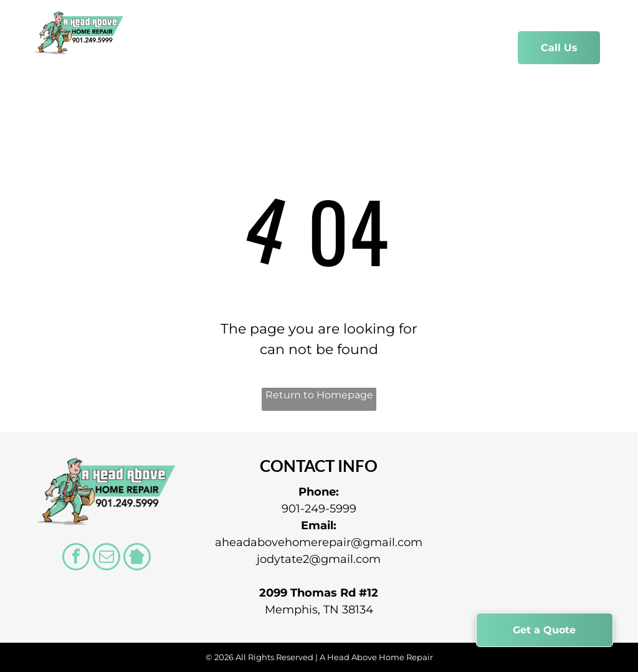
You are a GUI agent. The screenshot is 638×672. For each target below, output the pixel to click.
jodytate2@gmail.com (319, 559)
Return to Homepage (319, 395)
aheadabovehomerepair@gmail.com (319, 542)
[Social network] (137, 558)
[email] (107, 558)
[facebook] (76, 558)
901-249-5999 (319, 509)
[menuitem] (173, 49)
